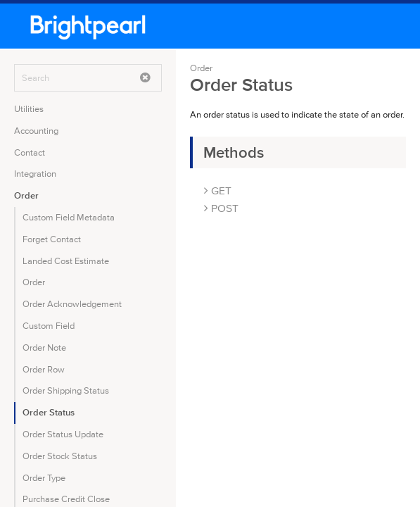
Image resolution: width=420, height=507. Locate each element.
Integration (35, 174)
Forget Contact (52, 239)
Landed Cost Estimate (66, 261)
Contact (30, 152)
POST (221, 208)
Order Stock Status (60, 456)
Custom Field (49, 326)
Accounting (36, 131)
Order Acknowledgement (72, 304)
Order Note (44, 348)
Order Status (49, 412)
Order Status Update (63, 434)
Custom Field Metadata (69, 217)
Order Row (44, 369)
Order (26, 195)
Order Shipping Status (66, 390)
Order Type (44, 478)
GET (218, 190)
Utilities (29, 109)
